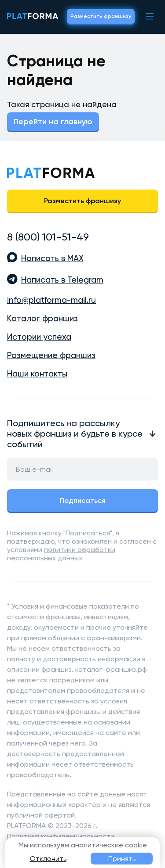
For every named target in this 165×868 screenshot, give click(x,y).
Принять (122, 859)
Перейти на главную (53, 122)
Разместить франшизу (101, 16)
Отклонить (48, 859)
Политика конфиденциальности (61, 836)
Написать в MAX (52, 258)
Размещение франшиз (51, 355)
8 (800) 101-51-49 (48, 237)
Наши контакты (37, 374)
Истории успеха (39, 337)
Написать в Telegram (62, 280)
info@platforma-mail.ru (51, 300)
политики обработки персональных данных (61, 554)
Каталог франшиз (42, 319)
